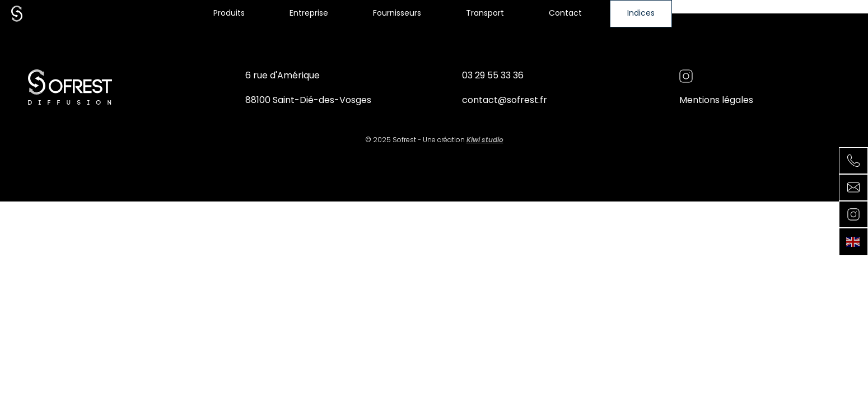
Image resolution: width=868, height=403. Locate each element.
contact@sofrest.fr (505, 101)
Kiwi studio (485, 140)
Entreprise (309, 14)
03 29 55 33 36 (493, 76)
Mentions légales (716, 101)
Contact (565, 14)
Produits (229, 14)
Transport (485, 14)
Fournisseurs (397, 14)
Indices (641, 14)
